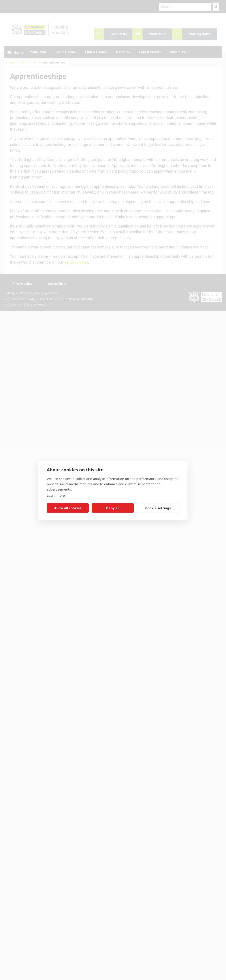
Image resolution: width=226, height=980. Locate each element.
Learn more (56, 495)
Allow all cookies (68, 508)
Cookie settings (158, 508)
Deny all (113, 508)
